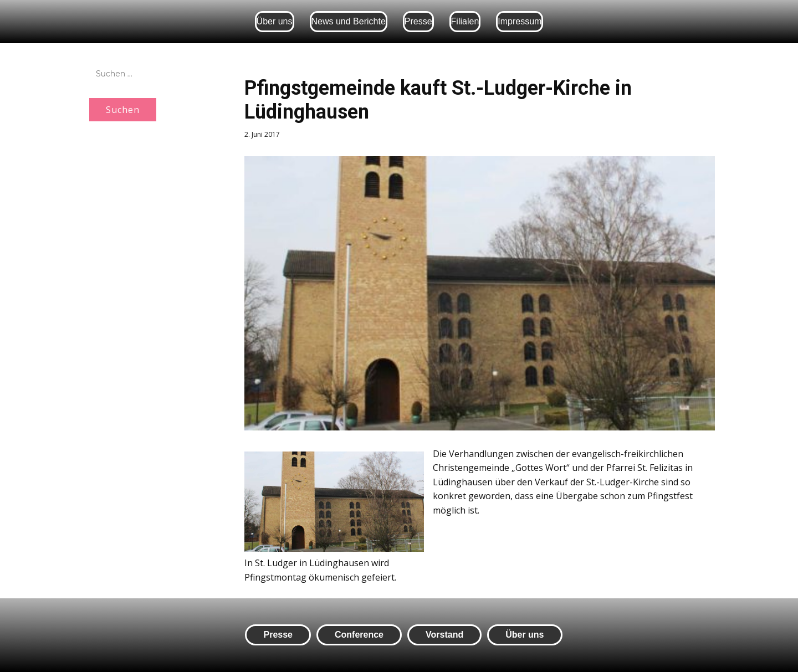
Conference (359, 635)
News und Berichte (349, 21)
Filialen (465, 21)
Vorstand (444, 635)
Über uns (275, 21)
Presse (418, 21)
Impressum (520, 21)
